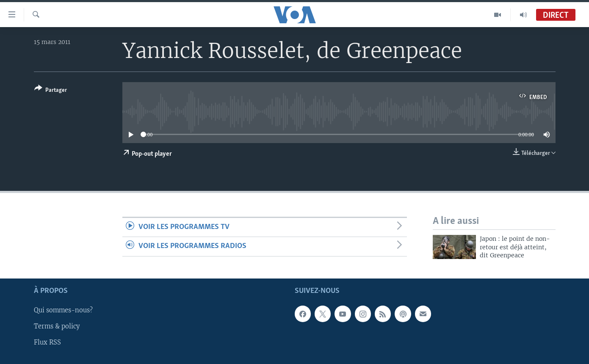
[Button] (51, 91)
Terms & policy (57, 326)
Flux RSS (47, 342)
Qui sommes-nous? (63, 310)
